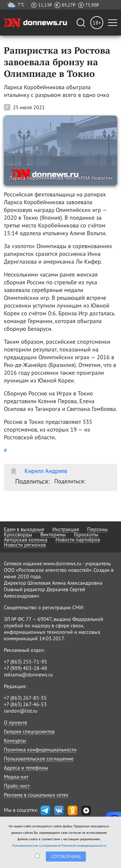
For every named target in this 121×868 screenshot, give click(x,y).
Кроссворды (18, 534)
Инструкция (66, 529)
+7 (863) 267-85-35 (25, 698)
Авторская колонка (26, 539)
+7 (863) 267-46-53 (25, 704)
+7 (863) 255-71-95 (25, 662)
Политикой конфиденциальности (84, 846)
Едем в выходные (24, 529)
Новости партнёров (78, 539)
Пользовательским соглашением (35, 846)
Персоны (97, 529)
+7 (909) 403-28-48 (25, 668)
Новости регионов (25, 545)
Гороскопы (86, 534)
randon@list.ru (21, 711)
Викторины (53, 534)
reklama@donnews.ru (28, 675)
